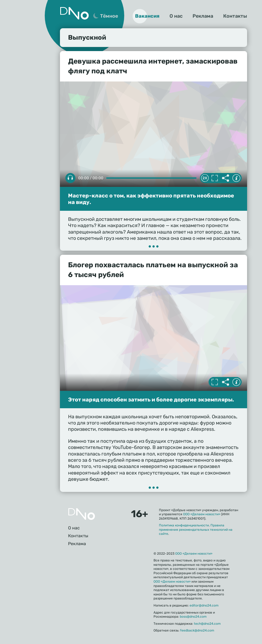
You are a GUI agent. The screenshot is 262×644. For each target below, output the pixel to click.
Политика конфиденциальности (184, 525)
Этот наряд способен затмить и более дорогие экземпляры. (151, 400)
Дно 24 (74, 13)
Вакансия (147, 16)
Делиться (225, 178)
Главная (82, 514)
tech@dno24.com (207, 624)
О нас (176, 16)
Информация (236, 178)
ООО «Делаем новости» (202, 514)
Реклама (203, 16)
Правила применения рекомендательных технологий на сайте (196, 530)
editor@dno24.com (204, 605)
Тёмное (109, 16)
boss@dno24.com (193, 617)
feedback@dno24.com (197, 630)
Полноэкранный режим (215, 178)
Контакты (235, 16)
